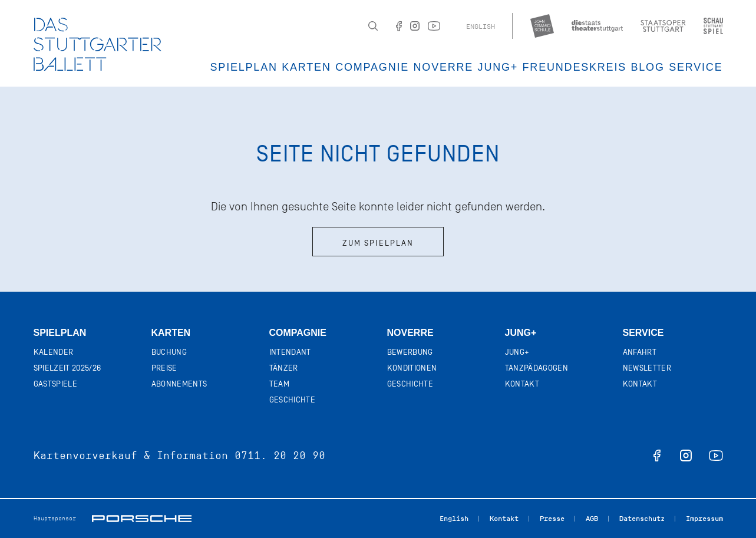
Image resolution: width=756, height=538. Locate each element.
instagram (686, 456)
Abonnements (179, 384)
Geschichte (293, 400)
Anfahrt (640, 352)
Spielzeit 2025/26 (67, 368)
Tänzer (284, 368)
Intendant (290, 352)
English (481, 27)
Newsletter (647, 368)
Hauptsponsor (55, 518)
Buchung (169, 352)
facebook (657, 456)
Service (696, 67)
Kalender (54, 352)
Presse (552, 519)
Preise (164, 368)
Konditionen (412, 368)
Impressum (704, 519)
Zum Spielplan (378, 243)
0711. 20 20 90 (280, 456)
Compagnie (372, 67)
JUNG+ (498, 67)
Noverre (444, 67)
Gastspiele (56, 384)
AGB (592, 519)
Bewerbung (410, 352)
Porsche (142, 519)
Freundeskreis (575, 67)
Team (279, 384)
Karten (306, 67)
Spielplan (244, 67)
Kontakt (522, 384)
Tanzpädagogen (537, 368)
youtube (716, 456)
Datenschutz (642, 519)
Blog (647, 67)
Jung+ (521, 333)
